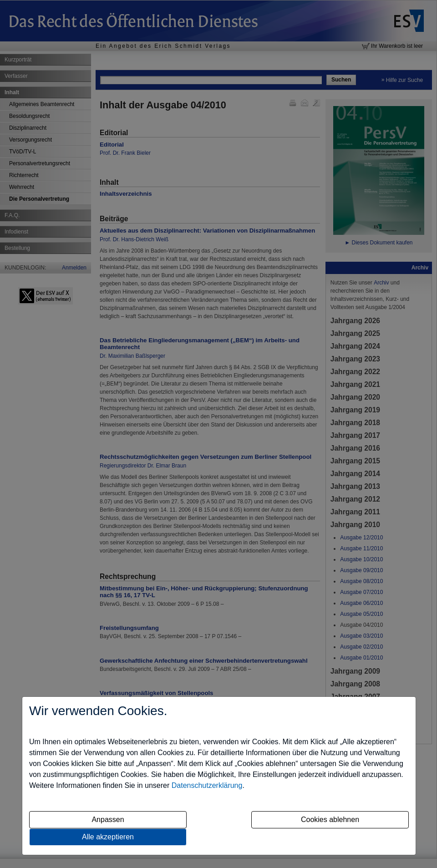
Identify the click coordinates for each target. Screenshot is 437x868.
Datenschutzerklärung (207, 785)
